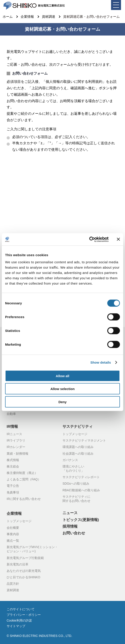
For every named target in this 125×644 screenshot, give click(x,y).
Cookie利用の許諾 (19, 621)
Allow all (63, 376)
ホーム (8, 17)
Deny (63, 402)
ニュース (70, 513)
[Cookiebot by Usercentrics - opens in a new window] (89, 239)
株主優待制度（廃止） (22, 473)
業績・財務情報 (18, 454)
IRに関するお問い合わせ (24, 499)
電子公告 (13, 486)
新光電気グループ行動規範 (25, 558)
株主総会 (13, 467)
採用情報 (70, 527)
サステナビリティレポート (81, 477)
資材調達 (49, 17)
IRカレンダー (16, 447)
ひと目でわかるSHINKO (23, 577)
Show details (101, 362)
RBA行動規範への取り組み (81, 490)
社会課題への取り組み (78, 454)
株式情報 (13, 460)
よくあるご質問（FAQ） (24, 480)
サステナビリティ (78, 427)
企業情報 (27, 17)
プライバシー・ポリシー (24, 615)
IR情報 (12, 427)
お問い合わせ (74, 533)
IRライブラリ (16, 441)
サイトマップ (16, 626)
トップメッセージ (75, 434)
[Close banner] (118, 239)
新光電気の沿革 (18, 565)
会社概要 (13, 528)
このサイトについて (21, 609)
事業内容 (13, 534)
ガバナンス (70, 460)
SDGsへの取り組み (76, 484)
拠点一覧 (13, 541)
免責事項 (13, 493)
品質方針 (13, 584)
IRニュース (14, 434)
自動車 (11, 414)
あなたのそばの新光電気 (24, 571)
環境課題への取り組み (78, 447)
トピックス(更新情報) (81, 520)
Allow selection (62, 389)
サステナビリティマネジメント (84, 441)
